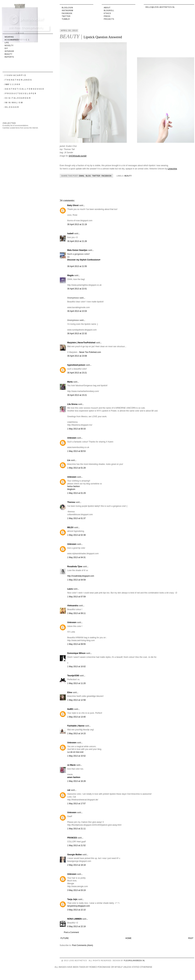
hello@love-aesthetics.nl (160, 7)
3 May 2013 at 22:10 (76, 910)
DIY (6, 48)
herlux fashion (74, 486)
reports (9, 57)
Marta (70, 382)
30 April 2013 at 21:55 (77, 266)
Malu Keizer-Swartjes (77, 250)
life (7, 43)
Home (128, 938)
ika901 (70, 709)
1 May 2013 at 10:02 (76, 667)
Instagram (68, 11)
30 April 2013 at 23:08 (77, 356)
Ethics (108, 13)
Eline (70, 692)
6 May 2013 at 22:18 (76, 926)
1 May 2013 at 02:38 (76, 535)
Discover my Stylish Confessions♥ (84, 260)
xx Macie (71, 765)
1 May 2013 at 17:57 (76, 804)
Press (107, 16)
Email (82, 176)
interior (9, 51)
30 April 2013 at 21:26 (77, 241)
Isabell (70, 234)
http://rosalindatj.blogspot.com (81, 576)
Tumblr (66, 19)
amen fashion (74, 777)
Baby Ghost (73, 205)
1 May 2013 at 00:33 (76, 429)
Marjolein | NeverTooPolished (81, 343)
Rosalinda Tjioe (75, 567)
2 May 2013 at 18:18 (76, 865)
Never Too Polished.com (90, 352)
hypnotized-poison (76, 365)
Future (65, 938)
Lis (69, 460)
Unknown (72, 438)
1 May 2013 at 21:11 (76, 829)
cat (69, 790)
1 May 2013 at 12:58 (76, 700)
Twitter (66, 16)
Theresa (71, 502)
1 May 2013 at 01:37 (76, 518)
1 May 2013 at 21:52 (76, 845)
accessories (12, 40)
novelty (9, 46)
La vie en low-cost (75, 752)
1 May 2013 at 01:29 (76, 493)
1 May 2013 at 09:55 (76, 644)
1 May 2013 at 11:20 (76, 683)
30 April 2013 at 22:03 (77, 311)
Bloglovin (67, 8)
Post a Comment (71, 932)
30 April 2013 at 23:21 (77, 373)
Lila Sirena (72, 404)
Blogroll (109, 11)
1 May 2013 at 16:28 (76, 781)
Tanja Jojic (72, 899)
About (107, 8)
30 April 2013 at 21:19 (77, 224)
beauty (128, 176)
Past (191, 938)
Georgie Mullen (75, 855)
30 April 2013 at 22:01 (77, 289)
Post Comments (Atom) (82, 945)
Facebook (67, 13)
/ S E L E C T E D (9, 123)
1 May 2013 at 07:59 (76, 597)
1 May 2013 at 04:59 (76, 580)
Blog (88, 176)
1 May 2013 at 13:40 (76, 717)
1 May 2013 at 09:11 (76, 613)
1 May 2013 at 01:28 (76, 468)
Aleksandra (73, 606)
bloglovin (71, 489)
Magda (70, 275)
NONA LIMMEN (74, 919)
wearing (9, 37)
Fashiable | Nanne (76, 726)
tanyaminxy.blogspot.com (79, 906)
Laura (70, 589)
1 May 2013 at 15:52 (76, 756)
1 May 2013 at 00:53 (76, 451)
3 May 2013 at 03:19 (76, 890)
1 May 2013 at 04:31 (76, 557)
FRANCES (72, 838)
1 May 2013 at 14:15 (76, 734)
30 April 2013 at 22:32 (77, 334)
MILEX (70, 527)
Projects (109, 19)
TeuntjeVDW (73, 676)
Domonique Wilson (76, 653)
